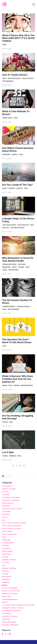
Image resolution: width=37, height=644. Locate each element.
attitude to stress (7, 118)
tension (5, 270)
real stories (6, 577)
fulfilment (6, 514)
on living (5, 562)
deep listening (8, 503)
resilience (15, 154)
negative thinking (9, 560)
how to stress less (23, 225)
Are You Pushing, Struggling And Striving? (18, 417)
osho (4, 565)
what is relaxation (14, 270)
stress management (8, 81)
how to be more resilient (12, 526)
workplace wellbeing (27, 385)
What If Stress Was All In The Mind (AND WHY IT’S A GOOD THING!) (18, 38)
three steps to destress (17, 228)
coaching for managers (9, 306)
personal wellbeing (9, 568)
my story (5, 557)
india (4, 537)
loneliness (19, 188)
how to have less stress (9, 225)
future (5, 517)
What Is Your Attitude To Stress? (16, 113)
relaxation (21, 267)
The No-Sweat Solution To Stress (17, 302)
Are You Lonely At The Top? (17, 185)
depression (6, 506)
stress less (6, 228)
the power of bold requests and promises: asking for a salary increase (18, 606)
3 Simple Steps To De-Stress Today (18, 220)
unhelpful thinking (9, 616)
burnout (5, 188)
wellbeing (17, 385)
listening (5, 545)
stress (4, 44)
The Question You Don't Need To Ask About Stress (17, 341)
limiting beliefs (8, 543)
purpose (5, 574)
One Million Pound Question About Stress (18, 149)
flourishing (6, 512)
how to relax (22, 264)
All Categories (7, 486)
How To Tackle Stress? (15, 75)
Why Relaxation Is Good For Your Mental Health (18, 259)
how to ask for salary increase (14, 523)
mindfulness (13, 456)
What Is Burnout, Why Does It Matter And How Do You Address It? (17, 379)
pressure (14, 267)
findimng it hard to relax (9, 264)
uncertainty (6, 613)
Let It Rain (8, 452)
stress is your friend (28, 78)
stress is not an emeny (14, 78)
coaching (5, 422)
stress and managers (13, 309)
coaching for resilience (23, 306)
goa (3, 520)
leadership (12, 188)
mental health (6, 154)
